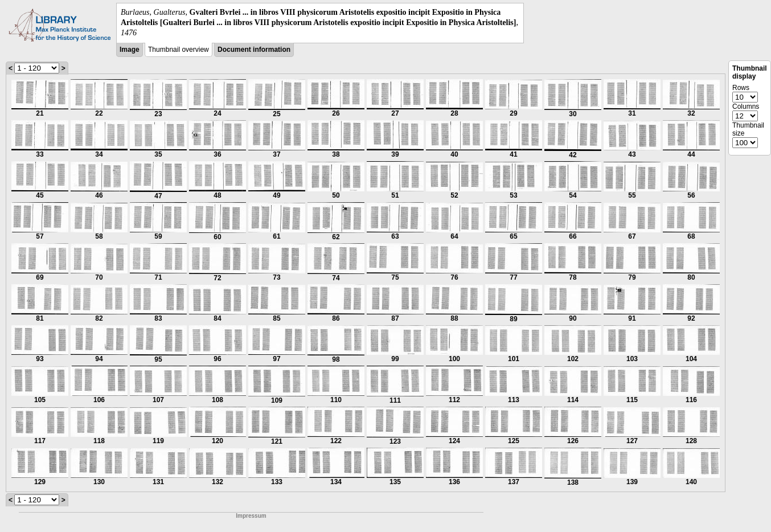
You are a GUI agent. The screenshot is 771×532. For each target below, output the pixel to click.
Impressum (251, 516)
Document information (254, 50)
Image (130, 50)
